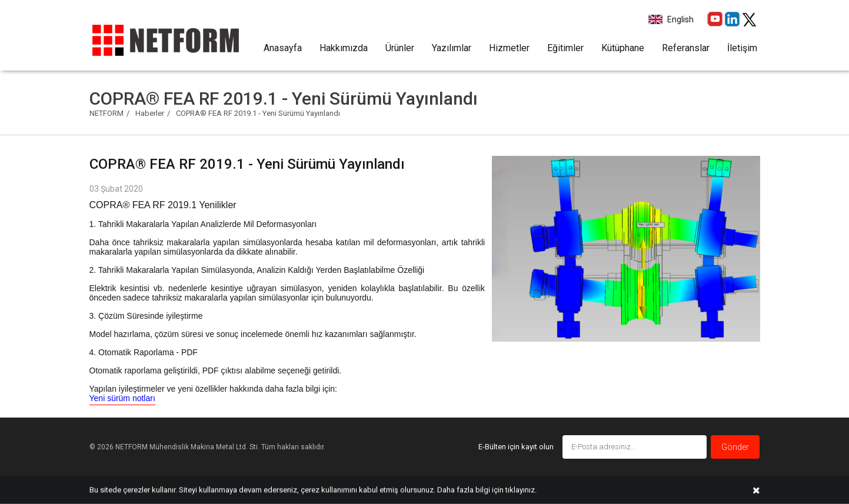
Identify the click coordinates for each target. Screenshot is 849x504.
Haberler (150, 113)
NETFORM (106, 113)
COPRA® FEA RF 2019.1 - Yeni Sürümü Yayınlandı (258, 113)
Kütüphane (623, 48)
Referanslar (686, 48)
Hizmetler (509, 48)
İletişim (742, 48)
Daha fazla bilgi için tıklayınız (486, 490)
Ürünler (400, 48)
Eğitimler (565, 48)
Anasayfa (283, 48)
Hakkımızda (344, 48)
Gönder (735, 447)
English (680, 19)
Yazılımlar (452, 48)
